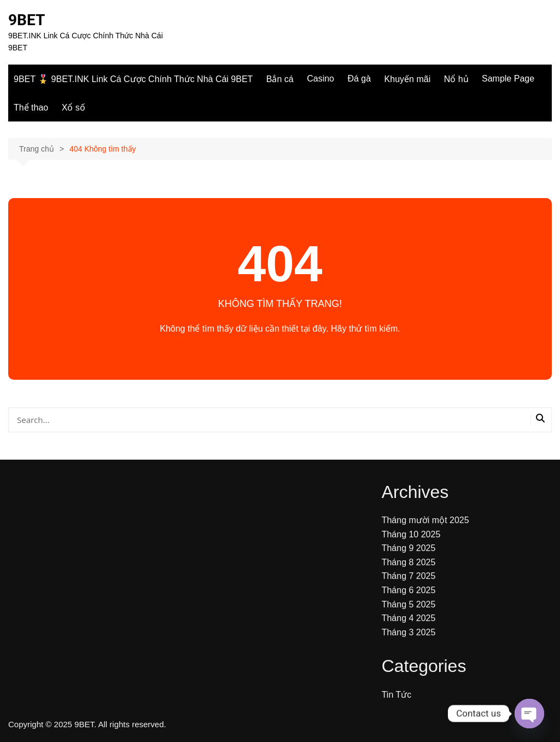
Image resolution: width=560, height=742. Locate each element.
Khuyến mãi (408, 79)
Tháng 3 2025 (409, 632)
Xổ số (74, 108)
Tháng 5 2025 (409, 604)
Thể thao (31, 108)
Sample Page (508, 79)
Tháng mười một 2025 (425, 520)
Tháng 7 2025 (409, 576)
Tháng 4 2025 (409, 618)
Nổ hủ (456, 79)
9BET (27, 20)
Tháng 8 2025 (409, 562)
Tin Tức (397, 695)
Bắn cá (280, 79)
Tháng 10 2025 (411, 534)
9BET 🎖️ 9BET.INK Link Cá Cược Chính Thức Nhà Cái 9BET (133, 79)
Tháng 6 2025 (409, 590)
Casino (320, 79)
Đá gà (359, 79)
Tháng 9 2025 (409, 548)
